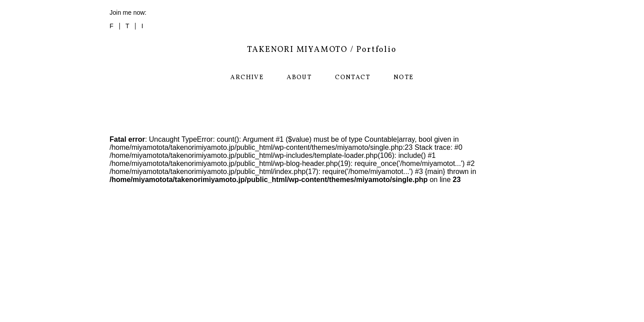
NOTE (404, 78)
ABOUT (299, 78)
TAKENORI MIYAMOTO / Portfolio (322, 50)
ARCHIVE (247, 78)
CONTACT (353, 78)
